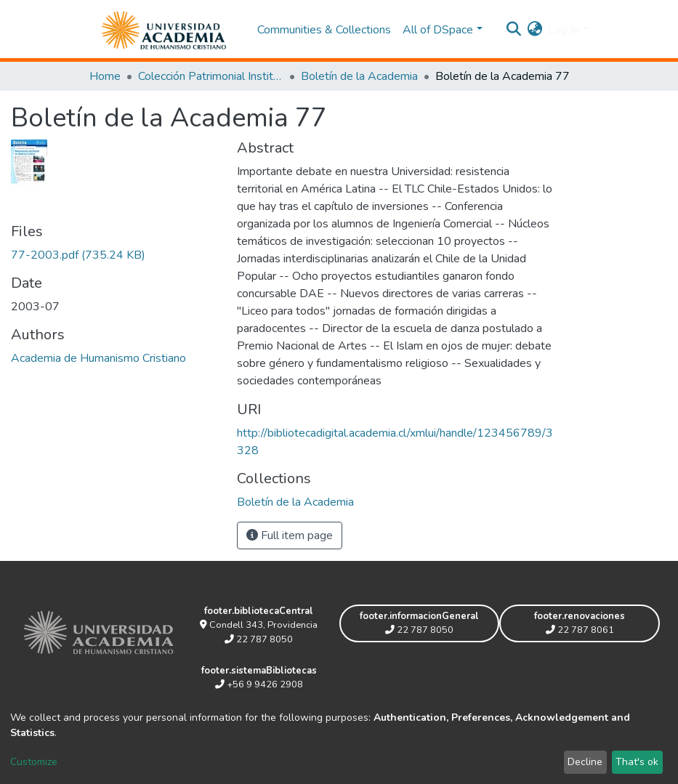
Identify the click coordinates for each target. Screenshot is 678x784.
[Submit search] (513, 30)
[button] (534, 30)
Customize (34, 762)
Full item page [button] (290, 536)
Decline (585, 762)
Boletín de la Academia (359, 76)
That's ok (637, 762)
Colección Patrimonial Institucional (211, 76)
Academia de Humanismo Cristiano (98, 358)
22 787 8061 (580, 630)
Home (105, 76)
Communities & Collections (324, 30)
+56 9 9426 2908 (259, 684)
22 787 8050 (259, 639)
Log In (564, 30)
